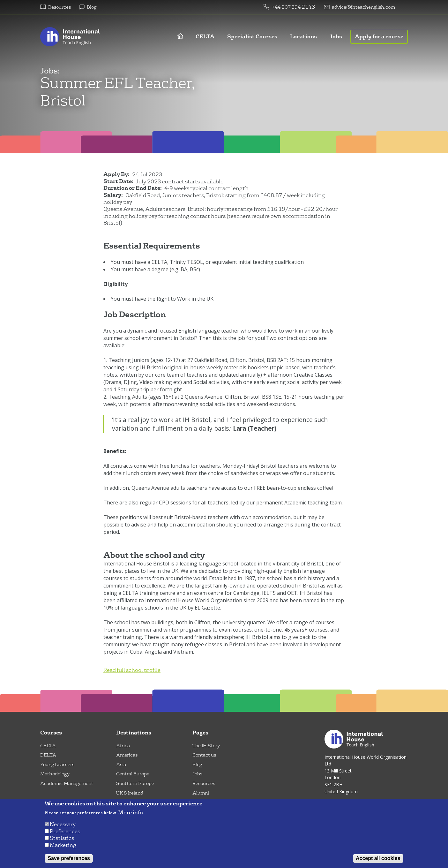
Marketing (63, 845)
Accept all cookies (378, 858)
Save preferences (69, 858)
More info (131, 813)
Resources (60, 7)
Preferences (65, 831)
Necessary (63, 824)
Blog (92, 7)
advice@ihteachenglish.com (363, 7)
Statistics (62, 838)
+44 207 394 (287, 7)
